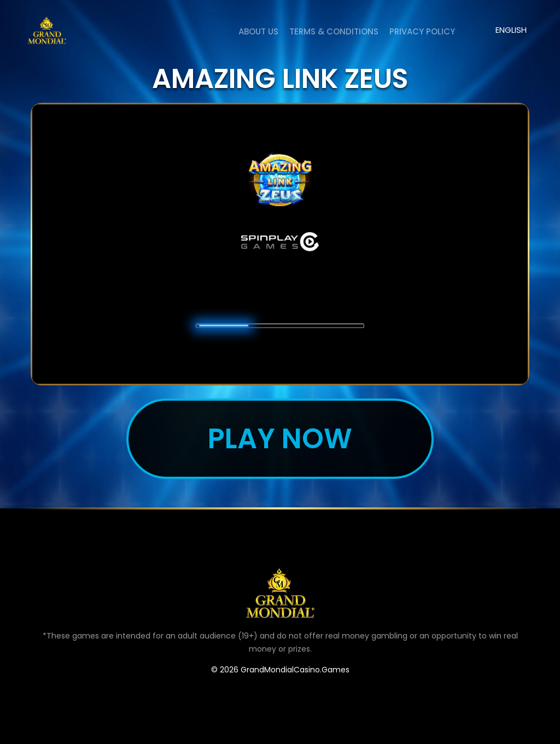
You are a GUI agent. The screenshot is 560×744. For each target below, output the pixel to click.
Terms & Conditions (334, 31)
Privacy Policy (422, 31)
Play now (280, 439)
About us (258, 31)
